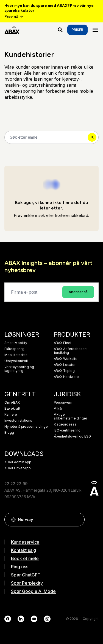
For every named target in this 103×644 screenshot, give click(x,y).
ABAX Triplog (64, 371)
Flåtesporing (14, 349)
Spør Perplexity (27, 583)
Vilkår (58, 409)
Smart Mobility (16, 343)
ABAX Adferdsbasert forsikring (70, 351)
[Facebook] (8, 619)
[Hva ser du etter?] (60, 30)
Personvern (63, 403)
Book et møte (25, 558)
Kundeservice (25, 542)
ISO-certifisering (67, 430)
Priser (77, 30)
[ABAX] (12, 30)
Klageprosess (65, 424)
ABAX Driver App (18, 468)
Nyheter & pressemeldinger (27, 427)
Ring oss (20, 567)
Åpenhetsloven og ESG (72, 436)
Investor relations (18, 421)
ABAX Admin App (18, 462)
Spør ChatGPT (26, 575)
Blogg (9, 433)
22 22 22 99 (16, 484)
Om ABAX (12, 403)
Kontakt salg (23, 550)
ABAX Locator (65, 365)
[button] (78, 520)
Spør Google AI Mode (33, 591)
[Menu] (95, 30)
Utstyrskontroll (16, 361)
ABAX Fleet (63, 343)
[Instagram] (47, 619)
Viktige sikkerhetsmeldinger (70, 416)
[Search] (51, 137)
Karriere (11, 415)
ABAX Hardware (66, 377)
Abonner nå (78, 292)
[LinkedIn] (21, 619)
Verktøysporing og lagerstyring (19, 369)
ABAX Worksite (66, 359)
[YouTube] (34, 619)
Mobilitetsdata (16, 355)
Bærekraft (12, 409)
